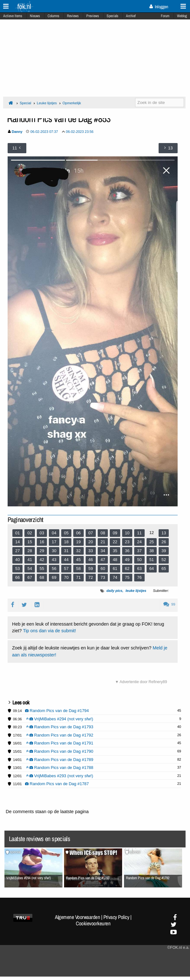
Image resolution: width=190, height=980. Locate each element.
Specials (112, 16)
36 (127, 551)
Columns (53, 16)
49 (127, 560)
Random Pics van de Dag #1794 (57, 711)
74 (115, 577)
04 (54, 533)
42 (42, 560)
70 (66, 577)
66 (17, 577)
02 (29, 533)
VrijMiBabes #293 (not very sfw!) (60, 776)
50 (139, 560)
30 (54, 551)
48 (115, 560)
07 (91, 533)
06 (78, 533)
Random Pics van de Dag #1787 (57, 784)
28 (29, 551)
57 (66, 569)
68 (42, 577)
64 (152, 569)
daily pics (115, 591)
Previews (93, 16)
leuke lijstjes (136, 591)
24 (139, 542)
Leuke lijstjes (47, 103)
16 (42, 542)
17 (54, 542)
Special (25, 103)
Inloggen (159, 7)
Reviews (73, 16)
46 (91, 560)
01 (17, 533)
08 (103, 533)
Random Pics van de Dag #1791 (60, 743)
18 (66, 542)
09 (115, 533)
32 (78, 551)
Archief (131, 16)
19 (78, 542)
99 (169, 604)
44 (66, 560)
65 (164, 569)
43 (54, 560)
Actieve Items (13, 16)
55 (42, 569)
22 (115, 542)
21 (103, 542)
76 (139, 577)
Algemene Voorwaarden (77, 917)
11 (139, 533)
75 (127, 577)
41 (29, 560)
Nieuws (35, 16)
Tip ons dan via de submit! (49, 631)
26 (164, 542)
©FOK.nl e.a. (178, 948)
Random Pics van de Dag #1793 (60, 727)
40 (17, 560)
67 (29, 577)
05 (66, 533)
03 (42, 533)
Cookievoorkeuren (93, 923)
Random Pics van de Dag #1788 (60, 768)
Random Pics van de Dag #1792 (60, 735)
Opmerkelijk (72, 103)
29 (42, 551)
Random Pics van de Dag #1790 (60, 751)
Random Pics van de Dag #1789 (60, 760)
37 (139, 551)
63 (139, 569)
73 (103, 577)
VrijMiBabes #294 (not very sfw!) (60, 719)
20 (91, 542)
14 (17, 542)
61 (115, 569)
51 (152, 560)
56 (54, 569)
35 (115, 551)
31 (66, 551)
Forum (165, 16)
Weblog (182, 16)
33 (91, 551)
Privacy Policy (116, 917)
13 (164, 533)
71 (78, 577)
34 (103, 551)
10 (127, 533)
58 (78, 569)
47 (103, 560)
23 (127, 542)
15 (29, 542)
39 (164, 551)
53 (17, 569)
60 (103, 569)
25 (152, 542)
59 (91, 569)
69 (54, 577)
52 (164, 560)
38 (152, 551)
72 (91, 577)
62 (127, 569)
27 (17, 551)
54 (29, 569)
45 (78, 560)
